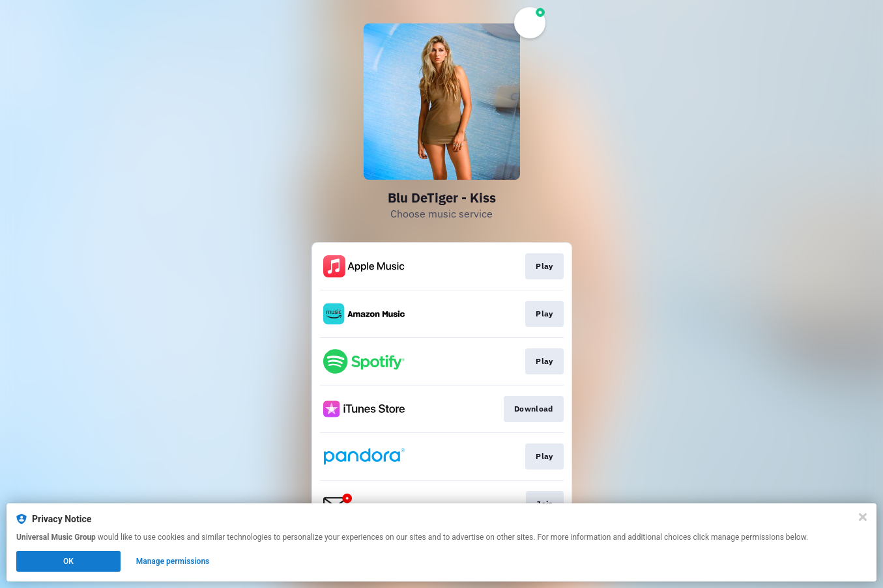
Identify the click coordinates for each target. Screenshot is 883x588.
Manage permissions (173, 561)
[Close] (863, 517)
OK (68, 561)
